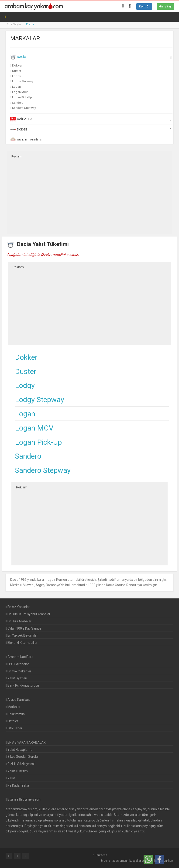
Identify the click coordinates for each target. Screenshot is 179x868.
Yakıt (10, 778)
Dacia (91, 57)
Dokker (17, 65)
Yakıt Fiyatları (16, 678)
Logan (16, 87)
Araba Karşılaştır (19, 700)
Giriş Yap (165, 7)
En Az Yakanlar (18, 607)
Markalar (13, 707)
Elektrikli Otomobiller (22, 643)
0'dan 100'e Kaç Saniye (23, 628)
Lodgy (16, 76)
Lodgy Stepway (23, 81)
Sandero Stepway (24, 108)
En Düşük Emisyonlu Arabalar (28, 614)
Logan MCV (20, 92)
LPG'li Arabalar (17, 664)
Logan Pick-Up (22, 97)
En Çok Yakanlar (18, 671)
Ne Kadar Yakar (18, 785)
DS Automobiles (91, 140)
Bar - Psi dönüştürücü (22, 685)
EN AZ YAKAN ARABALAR (26, 742)
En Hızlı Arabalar (19, 621)
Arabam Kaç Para (19, 657)
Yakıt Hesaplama (19, 750)
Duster (17, 71)
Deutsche (100, 855)
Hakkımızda (15, 714)
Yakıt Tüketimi (17, 771)
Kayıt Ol (144, 7)
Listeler (12, 721)
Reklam (16, 156)
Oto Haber (14, 728)
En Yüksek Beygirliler (22, 635)
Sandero (18, 103)
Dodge (91, 130)
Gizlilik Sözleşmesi (20, 764)
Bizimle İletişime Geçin (24, 799)
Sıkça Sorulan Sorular (22, 757)
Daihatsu (91, 119)
